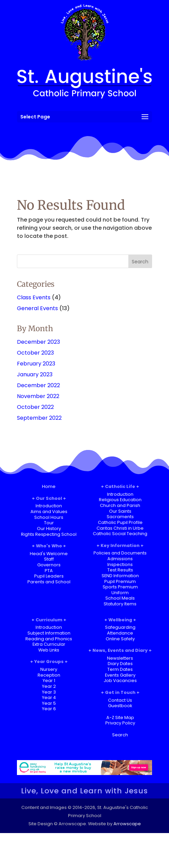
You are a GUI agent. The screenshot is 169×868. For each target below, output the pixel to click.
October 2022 (35, 407)
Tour (49, 523)
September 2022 (39, 418)
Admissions (120, 559)
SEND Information (120, 576)
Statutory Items (120, 604)
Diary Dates (120, 664)
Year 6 (49, 709)
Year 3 (49, 692)
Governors (49, 565)
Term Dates (120, 669)
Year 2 (49, 686)
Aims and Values (49, 512)
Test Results (120, 570)
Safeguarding (120, 627)
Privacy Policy (120, 723)
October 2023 (35, 353)
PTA (49, 571)
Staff (49, 559)
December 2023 (38, 342)
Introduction (49, 506)
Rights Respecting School (49, 534)
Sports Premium (120, 587)
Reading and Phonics (49, 639)
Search (120, 735)
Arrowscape (127, 824)
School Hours (49, 517)
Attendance (120, 633)
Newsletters (120, 658)
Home (49, 486)
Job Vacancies (120, 681)
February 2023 (36, 364)
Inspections (120, 564)
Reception (49, 675)
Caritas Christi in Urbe (120, 528)
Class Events (34, 297)
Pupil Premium (120, 581)
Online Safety (120, 639)
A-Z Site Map (120, 718)
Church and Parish (120, 505)
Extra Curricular (49, 644)
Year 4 (49, 697)
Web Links (49, 650)
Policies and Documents (120, 553)
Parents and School (49, 582)
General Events (37, 308)
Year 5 (49, 703)
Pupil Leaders (49, 576)
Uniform (120, 593)
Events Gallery (120, 675)
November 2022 (38, 396)
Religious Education (120, 500)
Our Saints (120, 511)
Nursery (49, 669)
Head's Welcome (49, 554)
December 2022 (38, 385)
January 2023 (35, 374)
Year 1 (49, 681)
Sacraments (120, 517)
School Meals (120, 598)
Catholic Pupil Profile (120, 522)
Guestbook (120, 706)
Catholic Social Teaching (120, 534)
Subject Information (49, 633)
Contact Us (120, 700)
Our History (49, 529)
